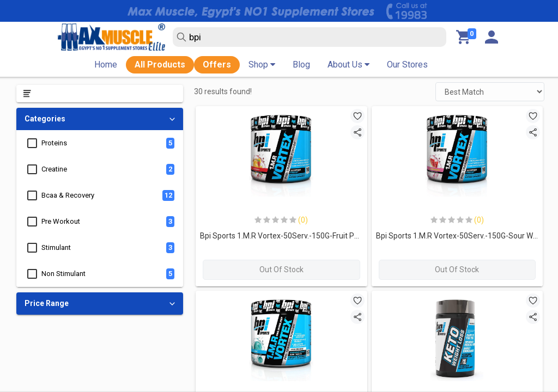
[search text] (310, 37)
